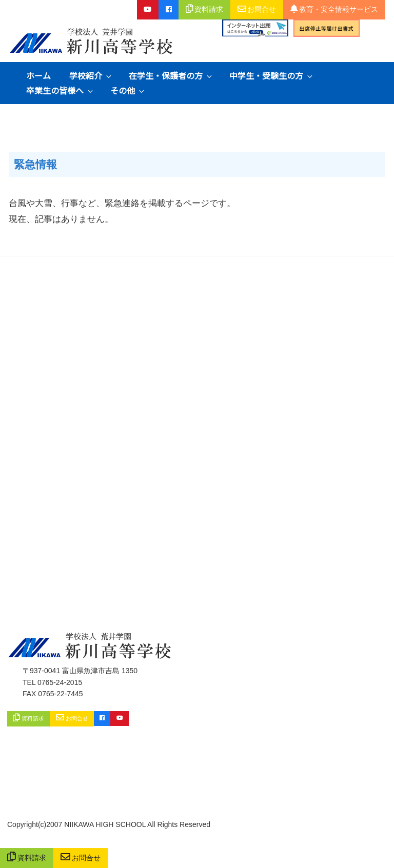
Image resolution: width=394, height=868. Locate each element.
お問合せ (81, 858)
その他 (128, 90)
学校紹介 (91, 75)
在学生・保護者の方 (171, 75)
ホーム (38, 75)
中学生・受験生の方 (272, 75)
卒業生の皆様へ (60, 90)
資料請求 (27, 858)
